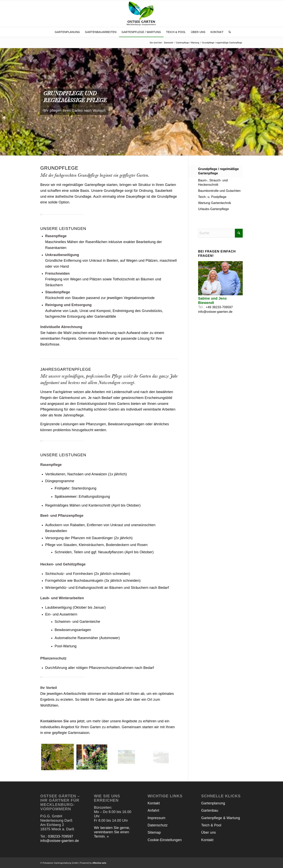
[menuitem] (67, 32)
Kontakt (154, 803)
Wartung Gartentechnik (215, 203)
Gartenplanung (213, 803)
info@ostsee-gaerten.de (215, 312)
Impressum (157, 818)
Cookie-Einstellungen (165, 840)
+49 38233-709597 (219, 307)
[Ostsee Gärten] (142, 14)
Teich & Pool (211, 825)
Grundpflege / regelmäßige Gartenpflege (218, 171)
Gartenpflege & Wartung (221, 818)
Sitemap (154, 832)
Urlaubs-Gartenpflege (214, 209)
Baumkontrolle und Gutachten (219, 191)
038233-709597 (61, 836)
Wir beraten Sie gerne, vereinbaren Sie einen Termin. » (112, 832)
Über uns (209, 832)
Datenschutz (158, 825)
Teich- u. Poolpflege (212, 197)
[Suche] (228, 32)
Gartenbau (210, 810)
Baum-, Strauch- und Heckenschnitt (213, 182)
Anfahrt (153, 810)
